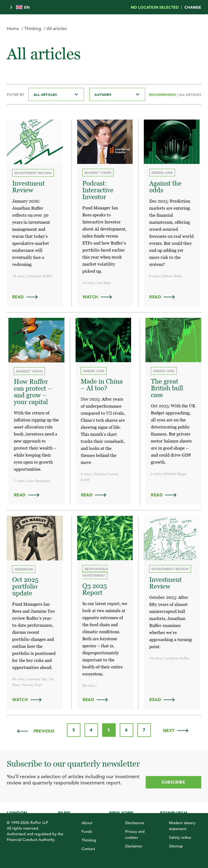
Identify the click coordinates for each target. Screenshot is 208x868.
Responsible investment (95, 571)
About (87, 821)
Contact (88, 847)
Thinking (33, 29)
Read (27, 296)
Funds (87, 829)
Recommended (163, 94)
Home (13, 29)
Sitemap (176, 844)
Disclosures (135, 821)
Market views (98, 173)
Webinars (24, 568)
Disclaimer (134, 844)
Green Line (162, 173)
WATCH (100, 296)
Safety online (180, 835)
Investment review (33, 173)
